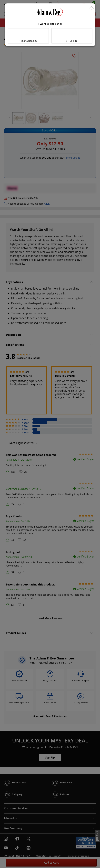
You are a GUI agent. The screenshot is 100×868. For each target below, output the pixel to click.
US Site (73, 41)
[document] (50, 25)
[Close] (92, 7)
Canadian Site (30, 41)
